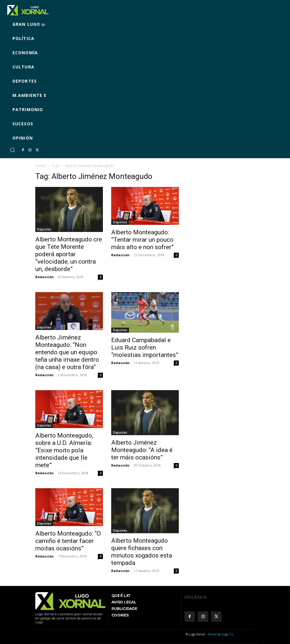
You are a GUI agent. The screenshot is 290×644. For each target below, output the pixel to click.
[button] (12, 150)
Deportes (44, 229)
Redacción (44, 277)
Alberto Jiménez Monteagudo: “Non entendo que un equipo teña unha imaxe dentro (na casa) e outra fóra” (67, 352)
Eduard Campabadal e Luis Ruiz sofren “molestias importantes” (145, 347)
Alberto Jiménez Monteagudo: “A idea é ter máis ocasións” (142, 450)
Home (40, 166)
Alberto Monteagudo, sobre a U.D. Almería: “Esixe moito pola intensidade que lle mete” (64, 450)
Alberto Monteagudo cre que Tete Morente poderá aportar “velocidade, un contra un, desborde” (69, 254)
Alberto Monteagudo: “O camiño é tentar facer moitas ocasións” (68, 541)
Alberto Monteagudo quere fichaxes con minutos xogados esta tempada (142, 552)
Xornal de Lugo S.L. (221, 634)
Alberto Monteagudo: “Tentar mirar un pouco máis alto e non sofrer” (142, 240)
